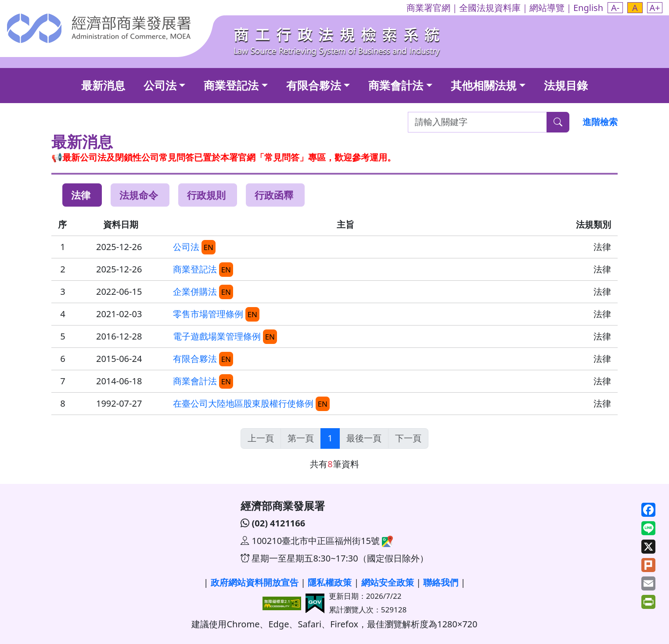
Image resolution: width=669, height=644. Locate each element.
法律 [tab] (81, 195)
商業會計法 (396, 85)
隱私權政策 (330, 582)
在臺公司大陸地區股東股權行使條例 (243, 403)
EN (209, 247)
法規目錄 (566, 85)
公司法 (160, 85)
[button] (615, 8)
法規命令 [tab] (139, 195)
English (588, 8)
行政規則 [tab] (206, 195)
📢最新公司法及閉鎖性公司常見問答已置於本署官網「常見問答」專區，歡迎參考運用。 (224, 157)
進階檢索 (600, 122)
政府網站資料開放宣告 (255, 582)
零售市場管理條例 (208, 314)
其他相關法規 (484, 85)
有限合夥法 (314, 85)
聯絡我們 (441, 582)
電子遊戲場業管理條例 (217, 336)
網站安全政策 (388, 582)
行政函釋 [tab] (274, 195)
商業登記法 (231, 85)
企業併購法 (195, 292)
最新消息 (103, 85)
